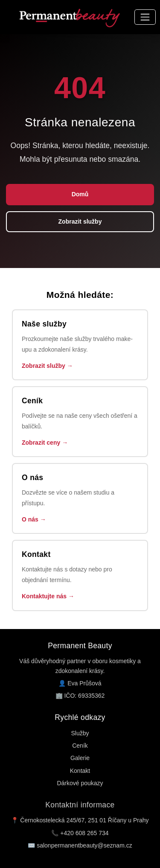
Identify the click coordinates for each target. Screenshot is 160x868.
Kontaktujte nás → (48, 596)
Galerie (80, 758)
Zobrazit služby (80, 221)
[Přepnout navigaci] (145, 17)
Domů (80, 194)
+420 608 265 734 (84, 833)
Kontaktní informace (80, 805)
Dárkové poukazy (80, 783)
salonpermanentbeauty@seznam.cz (84, 845)
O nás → (34, 519)
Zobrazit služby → (47, 366)
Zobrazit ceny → (45, 443)
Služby (80, 733)
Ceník (80, 746)
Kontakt (80, 771)
